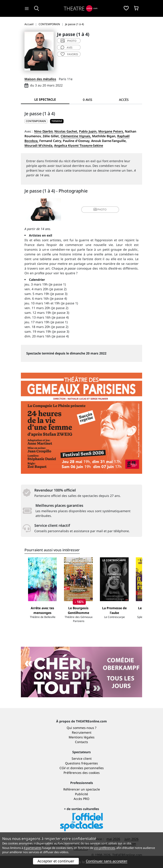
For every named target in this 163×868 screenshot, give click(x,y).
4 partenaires (33, 848)
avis (67, 48)
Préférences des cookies (82, 773)
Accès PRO (81, 799)
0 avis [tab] (88, 100)
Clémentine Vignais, (76, 136)
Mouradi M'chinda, (39, 145)
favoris (69, 54)
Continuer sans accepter (107, 861)
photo (68, 41)
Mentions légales (82, 737)
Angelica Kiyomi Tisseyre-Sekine (79, 145)
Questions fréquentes (81, 763)
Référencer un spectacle (82, 789)
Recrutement (82, 732)
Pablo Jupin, (88, 131)
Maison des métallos (40, 79)
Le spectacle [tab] (45, 99)
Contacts (81, 742)
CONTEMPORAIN (36, 121)
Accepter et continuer (56, 861)
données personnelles (87, 768)
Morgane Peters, (111, 131)
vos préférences (104, 848)
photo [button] (100, 209)
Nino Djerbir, (44, 131)
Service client (82, 758)
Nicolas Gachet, (66, 131)
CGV (63, 768)
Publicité (81, 794)
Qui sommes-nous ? (81, 728)
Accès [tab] (124, 100)
